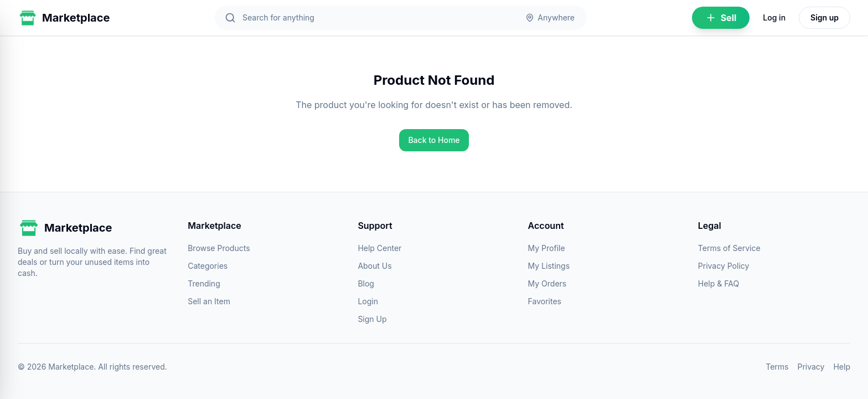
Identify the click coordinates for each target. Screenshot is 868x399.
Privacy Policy (724, 266)
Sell (721, 18)
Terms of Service (729, 248)
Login (368, 301)
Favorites (545, 301)
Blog (366, 283)
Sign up (825, 17)
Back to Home (434, 140)
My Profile (547, 248)
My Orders (547, 283)
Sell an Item (209, 301)
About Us (374, 266)
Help (842, 367)
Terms (777, 367)
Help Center (379, 248)
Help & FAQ (719, 283)
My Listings (549, 266)
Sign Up (372, 319)
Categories (208, 266)
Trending (204, 283)
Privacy (811, 367)
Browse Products (219, 248)
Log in (774, 17)
